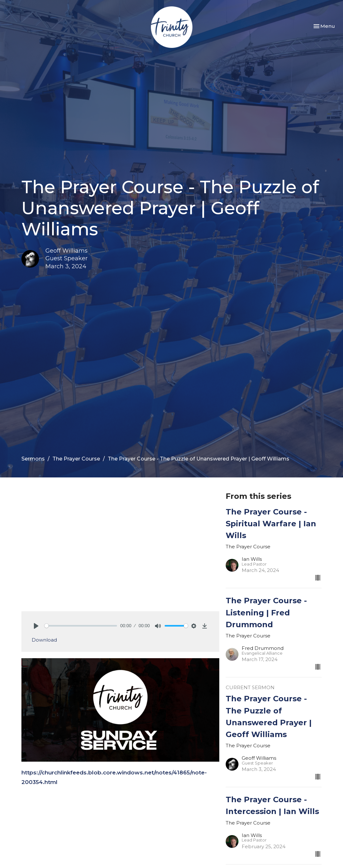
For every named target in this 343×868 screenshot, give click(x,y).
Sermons (33, 459)
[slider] (81, 626)
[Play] (36, 626)
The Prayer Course (76, 459)
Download (44, 640)
